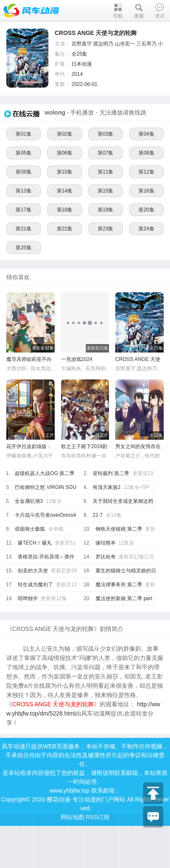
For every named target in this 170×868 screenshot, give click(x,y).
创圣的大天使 (33, 571)
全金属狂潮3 (29, 501)
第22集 (65, 229)
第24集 (146, 229)
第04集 (146, 134)
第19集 (105, 210)
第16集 (146, 191)
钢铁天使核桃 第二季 (119, 529)
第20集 (146, 210)
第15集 (105, 191)
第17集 (23, 210)
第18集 (65, 210)
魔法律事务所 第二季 (119, 585)
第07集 (105, 153)
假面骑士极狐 (30, 529)
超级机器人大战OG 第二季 (45, 473)
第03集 (105, 134)
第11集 (105, 172)
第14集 (65, 191)
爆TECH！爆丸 (35, 543)
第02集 (65, 134)
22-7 (98, 515)
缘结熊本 (106, 543)
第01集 (23, 134)
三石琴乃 (146, 44)
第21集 (23, 229)
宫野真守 (82, 44)
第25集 (23, 248)
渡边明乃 (103, 44)
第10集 (65, 172)
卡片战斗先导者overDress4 (45, 515)
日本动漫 (82, 64)
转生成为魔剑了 (35, 585)
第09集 (23, 172)
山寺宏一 (125, 44)
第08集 (146, 153)
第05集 (23, 153)
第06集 (65, 153)
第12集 (146, 172)
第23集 (105, 229)
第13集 (23, 191)
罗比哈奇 (106, 557)
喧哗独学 (28, 598)
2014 (77, 74)
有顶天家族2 (107, 487)
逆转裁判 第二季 (111, 473)
